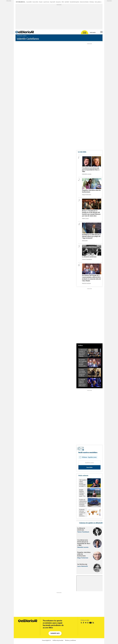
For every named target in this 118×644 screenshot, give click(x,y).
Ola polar (41, 2)
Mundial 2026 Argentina (74, 2)
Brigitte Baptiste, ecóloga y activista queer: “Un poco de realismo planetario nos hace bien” (82, 493)
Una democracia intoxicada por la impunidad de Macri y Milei (91, 170)
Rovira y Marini (35, 2)
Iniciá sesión (93, 33)
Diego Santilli (52, 2)
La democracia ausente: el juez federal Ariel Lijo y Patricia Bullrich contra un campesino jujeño (83, 353)
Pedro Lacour (85, 218)
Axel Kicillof (67, 2)
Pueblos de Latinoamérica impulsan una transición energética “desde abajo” (83, 503)
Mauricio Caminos (86, 283)
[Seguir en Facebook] (83, 623)
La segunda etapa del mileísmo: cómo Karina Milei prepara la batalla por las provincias (83, 383)
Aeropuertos (58, 2)
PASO (63, 2)
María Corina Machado (84, 2)
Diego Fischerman (86, 195)
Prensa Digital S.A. (47, 640)
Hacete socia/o (84, 33)
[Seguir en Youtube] (91, 623)
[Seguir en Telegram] (86, 623)
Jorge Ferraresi (46, 2)
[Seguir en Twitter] (81, 623)
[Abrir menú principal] (101, 32)
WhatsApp (92, 2)
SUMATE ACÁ (55, 633)
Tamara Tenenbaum (87, 259)
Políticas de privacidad (58, 640)
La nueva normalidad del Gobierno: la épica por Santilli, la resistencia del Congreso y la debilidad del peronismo (83, 373)
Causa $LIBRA (29, 2)
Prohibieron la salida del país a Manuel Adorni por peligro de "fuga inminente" (91, 236)
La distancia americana (89, 257)
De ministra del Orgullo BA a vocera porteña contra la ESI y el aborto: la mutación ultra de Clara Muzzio (83, 363)
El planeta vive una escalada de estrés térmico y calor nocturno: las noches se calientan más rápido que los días (83, 513)
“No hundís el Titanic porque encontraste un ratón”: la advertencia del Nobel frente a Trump (83, 483)
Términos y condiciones (70, 640)
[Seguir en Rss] (93, 623)
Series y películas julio (99, 2)
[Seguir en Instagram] (88, 623)
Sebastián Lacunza (87, 174)
